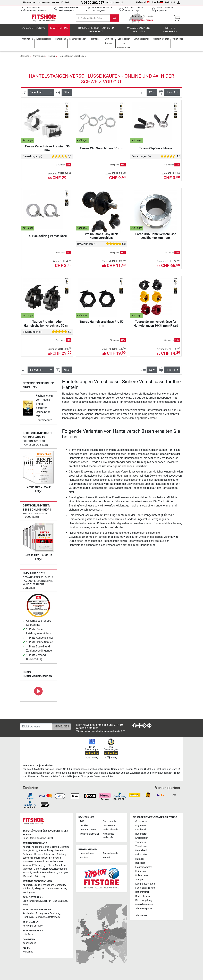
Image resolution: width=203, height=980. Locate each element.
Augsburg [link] (37, 847)
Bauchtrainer (142, 892)
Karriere (55, 2)
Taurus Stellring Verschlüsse (47, 239)
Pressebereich (110, 854)
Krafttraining (59, 31)
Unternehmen (30, 2)
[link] (28, 412)
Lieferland (143, 2)
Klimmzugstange (144, 900)
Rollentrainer (142, 875)
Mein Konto (172, 2)
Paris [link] (30, 934)
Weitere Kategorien (170, 33)
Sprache (157, 2)
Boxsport (140, 863)
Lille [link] (25, 934)
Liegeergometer (144, 867)
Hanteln (52, 59)
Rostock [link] (27, 873)
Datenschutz (110, 821)
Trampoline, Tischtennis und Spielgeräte (96, 33)
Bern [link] (32, 838)
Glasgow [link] (39, 889)
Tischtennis (141, 846)
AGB (82, 821)
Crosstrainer (142, 821)
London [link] (49, 889)
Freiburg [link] (45, 858)
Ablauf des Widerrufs (108, 836)
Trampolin (141, 842)
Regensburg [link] (61, 869)
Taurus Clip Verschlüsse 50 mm (101, 152)
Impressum (44, 2)
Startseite (25, 59)
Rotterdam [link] (54, 917)
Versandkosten (88, 830)
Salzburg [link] (63, 901)
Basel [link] (26, 838)
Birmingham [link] (47, 885)
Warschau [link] (28, 952)
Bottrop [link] (33, 851)
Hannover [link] (28, 862)
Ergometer (141, 826)
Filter (67, 96)
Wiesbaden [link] (28, 876)
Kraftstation (142, 838)
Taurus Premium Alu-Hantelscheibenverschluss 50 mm (47, 327)
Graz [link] (25, 901)
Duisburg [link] (61, 854)
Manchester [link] (60, 889)
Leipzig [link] (42, 865)
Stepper (139, 880)
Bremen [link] (59, 851)
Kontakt (65, 2)
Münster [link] (38, 869)
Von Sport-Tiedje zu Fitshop (38, 766)
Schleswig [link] (52, 873)
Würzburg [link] (40, 876)
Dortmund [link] (28, 854)
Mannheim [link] (61, 865)
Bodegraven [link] (42, 913)
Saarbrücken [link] (39, 873)
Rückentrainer (143, 896)
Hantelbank (141, 850)
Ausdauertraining (34, 31)
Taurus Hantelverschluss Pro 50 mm (101, 327)
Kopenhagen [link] (29, 943)
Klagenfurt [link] (46, 901)
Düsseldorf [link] (50, 854)
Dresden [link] (39, 854)
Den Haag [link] (55, 913)
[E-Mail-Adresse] (36, 727)
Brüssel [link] (39, 926)
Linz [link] (55, 901)
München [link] (28, 869)
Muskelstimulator (145, 905)
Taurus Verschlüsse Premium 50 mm (47, 152)
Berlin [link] (46, 847)
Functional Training (145, 888)
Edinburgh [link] (28, 889)
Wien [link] (25, 905)
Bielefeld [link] (54, 847)
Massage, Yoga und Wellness (139, 33)
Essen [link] (26, 858)
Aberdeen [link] (28, 885)
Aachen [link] (27, 847)
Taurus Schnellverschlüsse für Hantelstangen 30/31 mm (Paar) (156, 327)
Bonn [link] (25, 851)
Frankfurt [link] (35, 858)
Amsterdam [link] (29, 913)
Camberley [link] (60, 885)
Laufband (141, 830)
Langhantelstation (145, 884)
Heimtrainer (142, 871)
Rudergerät (141, 834)
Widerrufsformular (89, 834)
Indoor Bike (141, 855)
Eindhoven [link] (28, 917)
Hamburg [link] (56, 858)
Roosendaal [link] (41, 917)
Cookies (84, 826)
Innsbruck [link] (34, 901)
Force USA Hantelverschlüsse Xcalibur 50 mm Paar (156, 239)
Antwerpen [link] (28, 926)
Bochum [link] (64, 847)
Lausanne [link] (41, 838)
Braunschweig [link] (46, 851)
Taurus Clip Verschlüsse (156, 152)
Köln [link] (35, 865)
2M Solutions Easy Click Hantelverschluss (101, 239)
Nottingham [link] (29, 892)
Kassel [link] (60, 862)
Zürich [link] (50, 838)
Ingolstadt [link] (39, 862)
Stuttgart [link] (63, 873)
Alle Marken (141, 916)
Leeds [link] (37, 885)
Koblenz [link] (27, 865)
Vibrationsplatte (144, 909)
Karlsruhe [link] (51, 862)
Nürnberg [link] (48, 869)
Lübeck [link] (50, 865)
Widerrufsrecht (111, 830)
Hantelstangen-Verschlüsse (72, 59)
